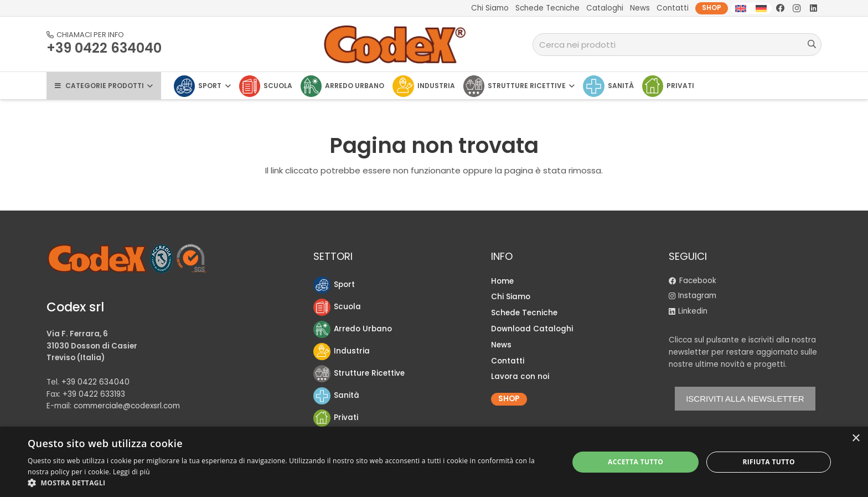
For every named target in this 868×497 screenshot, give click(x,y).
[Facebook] (780, 8)
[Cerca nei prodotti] (677, 45)
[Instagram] (797, 8)
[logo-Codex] (395, 44)
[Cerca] (812, 44)
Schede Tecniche (524, 313)
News (501, 345)
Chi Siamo (511, 297)
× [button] (856, 439)
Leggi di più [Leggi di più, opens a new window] (131, 472)
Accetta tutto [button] (635, 462)
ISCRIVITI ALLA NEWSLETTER (745, 399)
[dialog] (434, 462)
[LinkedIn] (813, 8)
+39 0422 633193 (94, 394)
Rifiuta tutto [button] (769, 462)
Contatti (508, 361)
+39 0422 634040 (95, 382)
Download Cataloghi (532, 329)
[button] (290, 483)
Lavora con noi (520, 376)
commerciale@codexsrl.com (127, 406)
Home (502, 281)
